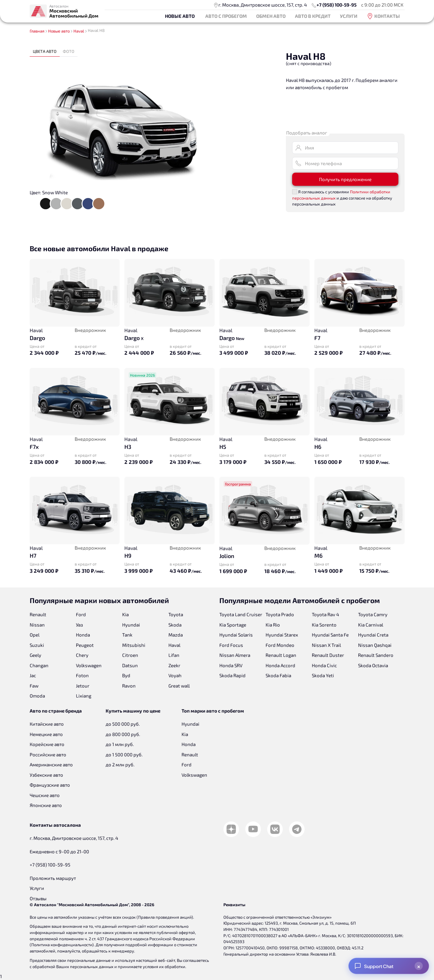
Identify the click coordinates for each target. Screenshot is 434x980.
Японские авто (46, 805)
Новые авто (180, 16)
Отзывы (38, 898)
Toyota (176, 614)
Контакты (383, 16)
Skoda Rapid (232, 675)
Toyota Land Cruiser (241, 614)
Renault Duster (328, 655)
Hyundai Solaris (236, 635)
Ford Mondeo (280, 645)
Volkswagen (89, 665)
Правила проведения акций (165, 917)
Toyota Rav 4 (325, 614)
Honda (83, 635)
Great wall (179, 686)
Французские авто (50, 785)
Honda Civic (324, 665)
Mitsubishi (134, 645)
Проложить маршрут (53, 878)
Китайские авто (47, 724)
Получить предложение (345, 179)
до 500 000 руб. (123, 724)
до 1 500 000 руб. (124, 754)
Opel (35, 635)
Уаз (79, 625)
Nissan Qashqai (375, 645)
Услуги (349, 16)
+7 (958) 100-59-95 (337, 5)
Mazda (176, 635)
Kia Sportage (233, 625)
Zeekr (174, 665)
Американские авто (51, 764)
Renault (38, 614)
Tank (127, 635)
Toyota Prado (280, 614)
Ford (81, 614)
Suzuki (37, 645)
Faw (34, 686)
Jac (33, 675)
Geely (35, 655)
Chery (82, 655)
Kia (125, 614)
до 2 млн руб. (120, 764)
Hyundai (131, 625)
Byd (126, 675)
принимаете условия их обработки (152, 967)
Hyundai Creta (373, 635)
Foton (82, 675)
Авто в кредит (313, 16)
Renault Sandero (376, 655)
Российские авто (48, 754)
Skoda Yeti (323, 675)
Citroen (130, 655)
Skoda (175, 625)
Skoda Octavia (373, 665)
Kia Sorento (324, 625)
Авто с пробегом (226, 16)
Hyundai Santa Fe (330, 635)
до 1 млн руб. (120, 744)
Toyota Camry (373, 614)
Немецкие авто (46, 734)
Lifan (174, 655)
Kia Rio (273, 625)
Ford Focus (231, 645)
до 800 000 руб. (123, 734)
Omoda (37, 696)
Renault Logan (281, 655)
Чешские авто (45, 795)
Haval (174, 645)
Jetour (83, 686)
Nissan (37, 625)
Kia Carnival (371, 625)
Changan (39, 665)
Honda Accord (280, 665)
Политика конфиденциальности (62, 945)
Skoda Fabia (278, 675)
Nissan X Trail (326, 645)
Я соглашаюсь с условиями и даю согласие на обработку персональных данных (342, 198)
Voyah (175, 675)
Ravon (129, 686)
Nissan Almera (235, 655)
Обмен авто (271, 16)
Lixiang (84, 696)
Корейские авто (47, 744)
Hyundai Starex (282, 635)
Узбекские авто (46, 775)
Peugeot (85, 645)
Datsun (130, 665)
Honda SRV (231, 665)
